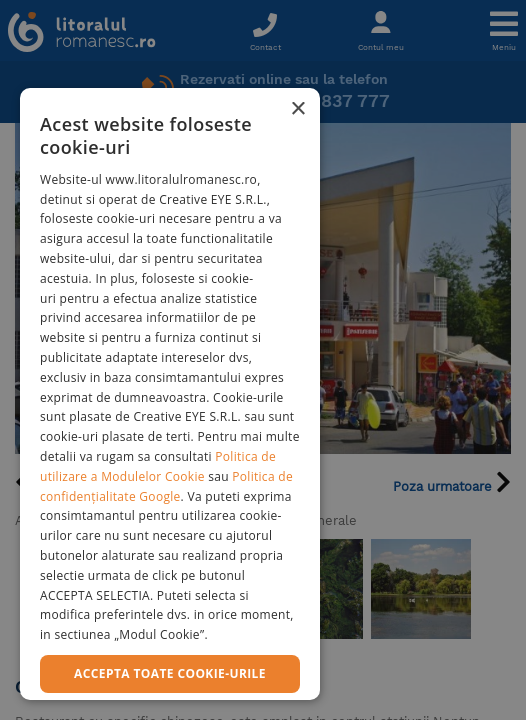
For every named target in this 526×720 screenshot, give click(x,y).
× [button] (297, 109)
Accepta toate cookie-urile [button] (170, 673)
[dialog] (170, 394)
